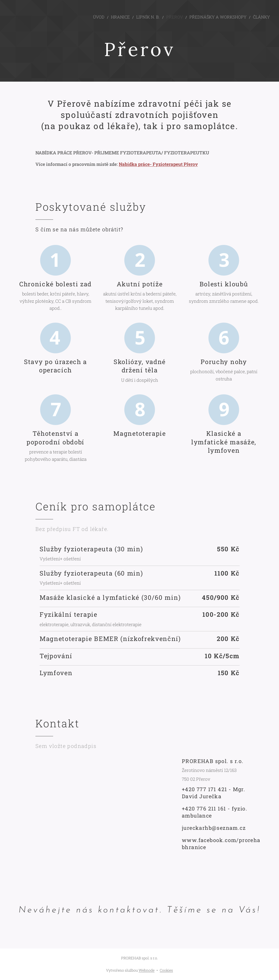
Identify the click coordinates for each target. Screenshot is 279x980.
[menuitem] (117, 17)
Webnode (147, 970)
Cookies (166, 970)
